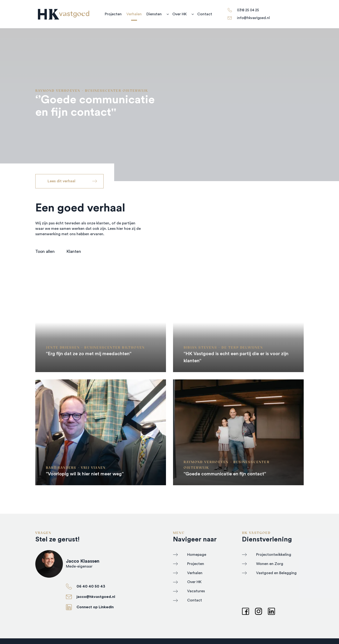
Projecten (113, 14)
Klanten (74, 251)
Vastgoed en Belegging (276, 573)
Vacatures (196, 591)
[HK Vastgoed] (64, 14)
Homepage (197, 555)
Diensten (154, 14)
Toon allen (45, 251)
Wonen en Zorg (270, 564)
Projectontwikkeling (274, 555)
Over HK (180, 14)
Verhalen (134, 14)
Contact (205, 14)
